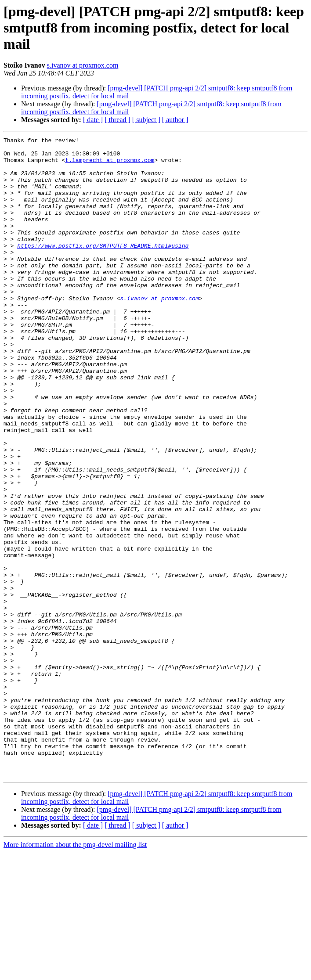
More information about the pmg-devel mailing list (75, 972)
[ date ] (93, 120)
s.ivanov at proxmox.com (83, 65)
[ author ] (175, 120)
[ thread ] (118, 120)
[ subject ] (146, 120)
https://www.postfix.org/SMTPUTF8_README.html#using (103, 268)
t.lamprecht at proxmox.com (110, 165)
